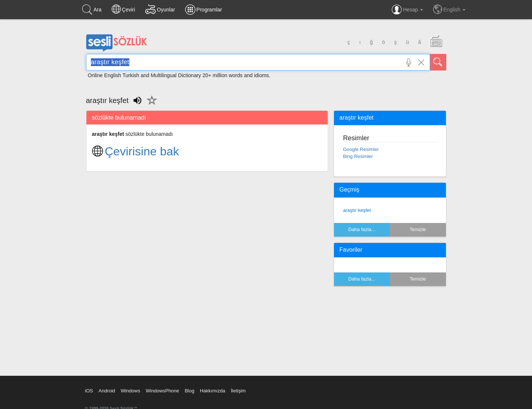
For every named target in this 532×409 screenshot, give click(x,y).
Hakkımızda (213, 391)
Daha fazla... (362, 229)
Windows (131, 391)
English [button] (449, 9)
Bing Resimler (358, 156)
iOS (89, 391)
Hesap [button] (407, 10)
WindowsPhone (162, 391)
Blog (190, 391)
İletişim (238, 391)
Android (107, 391)
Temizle (418, 229)
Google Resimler (361, 149)
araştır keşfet (357, 210)
